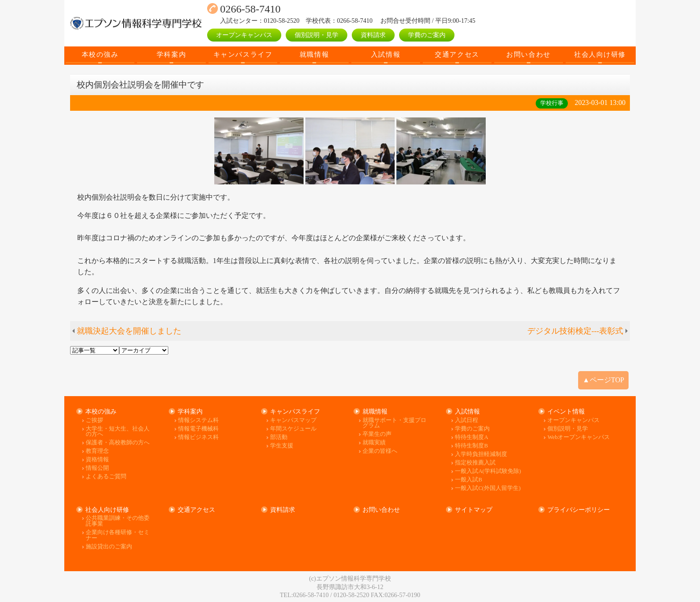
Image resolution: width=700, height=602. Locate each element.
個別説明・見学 (317, 35)
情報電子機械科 (198, 429)
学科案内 (171, 54)
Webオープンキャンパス (579, 437)
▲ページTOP (603, 380)
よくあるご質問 (106, 477)
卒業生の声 (377, 434)
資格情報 (97, 460)
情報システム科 (198, 420)
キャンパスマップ (293, 420)
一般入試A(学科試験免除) (488, 471)
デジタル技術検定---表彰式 (575, 331)
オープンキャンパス (244, 35)
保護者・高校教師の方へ (118, 443)
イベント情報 (566, 411)
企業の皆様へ (380, 451)
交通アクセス (457, 54)
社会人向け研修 (600, 54)
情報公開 (97, 468)
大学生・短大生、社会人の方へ (118, 432)
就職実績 (374, 443)
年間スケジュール (293, 429)
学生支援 (282, 446)
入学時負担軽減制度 (481, 454)
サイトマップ (474, 510)
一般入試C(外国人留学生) (488, 488)
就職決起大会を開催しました (129, 331)
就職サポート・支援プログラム (394, 423)
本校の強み (100, 54)
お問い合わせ (528, 54)
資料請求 (373, 35)
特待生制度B (471, 446)
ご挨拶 (94, 420)
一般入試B (468, 480)
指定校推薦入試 (475, 463)
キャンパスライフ (243, 54)
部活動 (279, 437)
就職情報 (314, 54)
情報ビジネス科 (198, 437)
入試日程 (467, 420)
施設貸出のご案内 (109, 547)
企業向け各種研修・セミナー (118, 535)
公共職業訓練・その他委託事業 (118, 521)
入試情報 (386, 54)
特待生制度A (471, 437)
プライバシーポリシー (579, 510)
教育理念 (97, 451)
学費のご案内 (427, 35)
